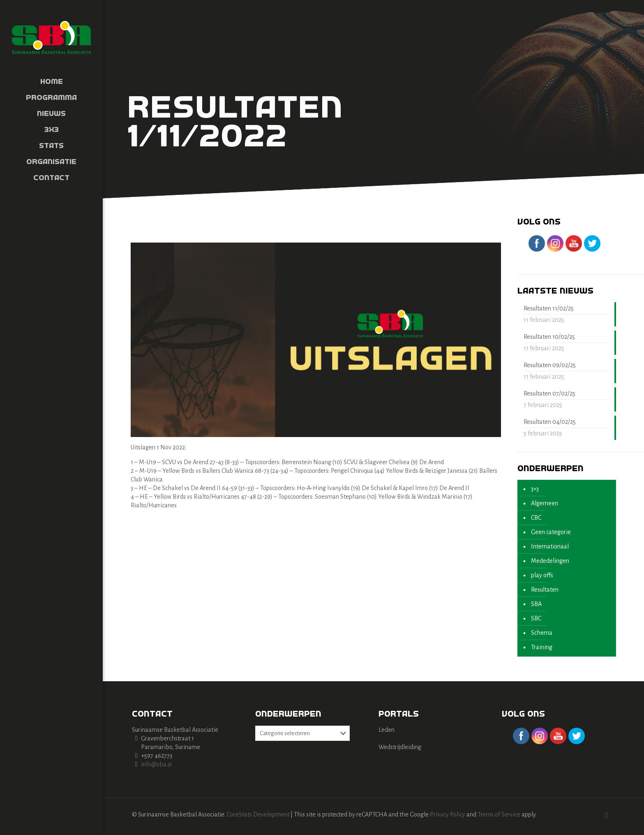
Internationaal (550, 546)
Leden (387, 730)
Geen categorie (551, 532)
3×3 (535, 489)
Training (542, 647)
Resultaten (545, 590)
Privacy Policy (448, 814)
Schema (542, 633)
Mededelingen (550, 561)
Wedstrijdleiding (400, 747)
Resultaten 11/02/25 (549, 308)
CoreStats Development (258, 814)
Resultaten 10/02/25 (549, 337)
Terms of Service (499, 814)
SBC (536, 618)
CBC (536, 518)
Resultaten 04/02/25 (550, 422)
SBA (536, 604)
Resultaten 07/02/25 (549, 393)
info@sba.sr (157, 764)
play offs (542, 575)
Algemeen (545, 503)
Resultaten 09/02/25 (550, 365)
